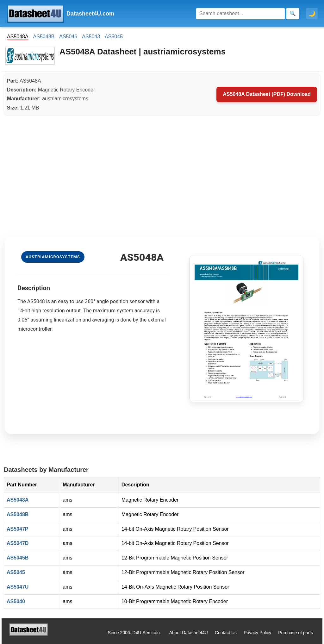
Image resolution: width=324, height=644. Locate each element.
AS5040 (16, 601)
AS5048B (44, 37)
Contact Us (226, 633)
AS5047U (18, 587)
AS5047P (18, 529)
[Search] (240, 14)
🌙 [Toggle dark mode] (312, 14)
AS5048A (18, 500)
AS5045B (18, 558)
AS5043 (91, 37)
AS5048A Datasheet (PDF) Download (267, 94)
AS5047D (18, 543)
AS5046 (68, 37)
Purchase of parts (296, 633)
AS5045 (114, 37)
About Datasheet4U (189, 633)
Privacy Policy (257, 633)
